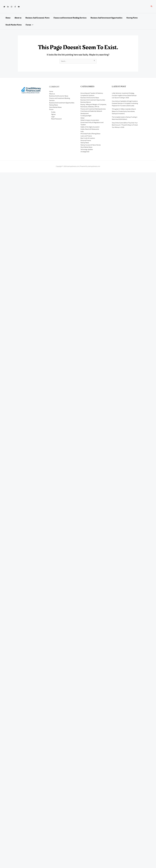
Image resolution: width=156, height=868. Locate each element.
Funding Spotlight (86, 120)
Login (53, 117)
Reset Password (56, 119)
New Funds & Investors (88, 143)
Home (51, 92)
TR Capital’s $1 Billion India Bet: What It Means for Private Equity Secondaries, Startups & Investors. (124, 114)
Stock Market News (55, 107)
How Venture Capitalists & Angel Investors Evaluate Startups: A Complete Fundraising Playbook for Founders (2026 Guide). (125, 105)
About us (52, 94)
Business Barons (86, 102)
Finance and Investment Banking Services (60, 99)
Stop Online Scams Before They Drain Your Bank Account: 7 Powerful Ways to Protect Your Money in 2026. (124, 127)
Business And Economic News (59, 96)
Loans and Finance (86, 140)
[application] (32, 25)
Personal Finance (86, 145)
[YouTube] (19, 7)
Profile (53, 112)
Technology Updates (87, 154)
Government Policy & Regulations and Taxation (92, 128)
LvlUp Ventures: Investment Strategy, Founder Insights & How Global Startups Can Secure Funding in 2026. (125, 95)
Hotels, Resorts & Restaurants (90, 134)
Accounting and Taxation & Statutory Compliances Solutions (92, 94)
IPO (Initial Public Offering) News (91, 138)
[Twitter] (4, 7)
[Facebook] (15, 7)
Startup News (54, 105)
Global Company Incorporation (90, 125)
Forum (51, 109)
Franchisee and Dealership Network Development (92, 117)
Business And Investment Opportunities (62, 103)
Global (83, 122)
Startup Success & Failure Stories (91, 149)
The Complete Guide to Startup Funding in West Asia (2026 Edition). (125, 120)
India (82, 136)
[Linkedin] (8, 7)
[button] (152, 7)
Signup (53, 114)
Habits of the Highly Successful (90, 131)
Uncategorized (85, 156)
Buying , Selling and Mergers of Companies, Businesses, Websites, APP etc (93, 107)
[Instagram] (12, 7)
